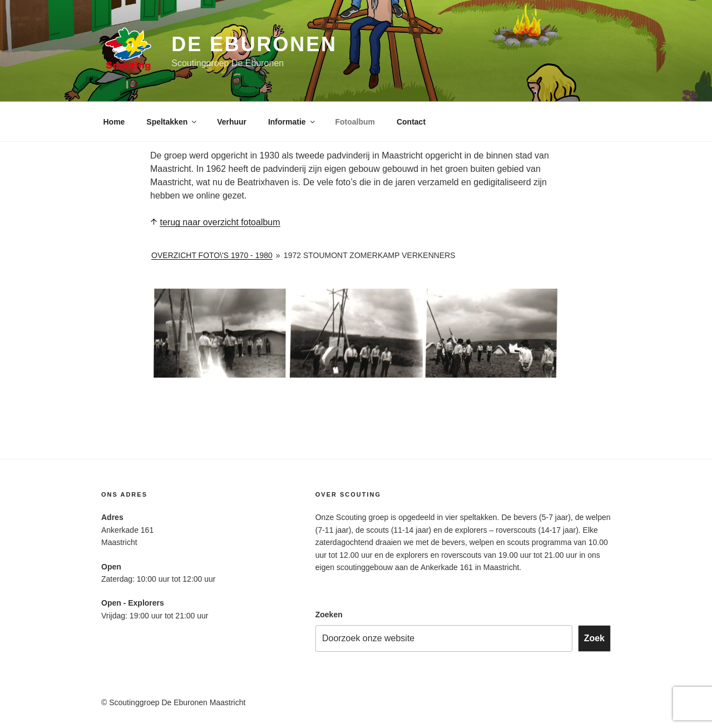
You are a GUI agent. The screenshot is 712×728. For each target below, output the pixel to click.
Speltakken (172, 122)
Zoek (594, 638)
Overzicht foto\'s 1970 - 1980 (212, 255)
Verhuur (232, 122)
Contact (411, 122)
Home (114, 122)
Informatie (292, 122)
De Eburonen (254, 44)
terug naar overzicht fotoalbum (220, 222)
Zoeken (329, 615)
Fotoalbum (355, 122)
